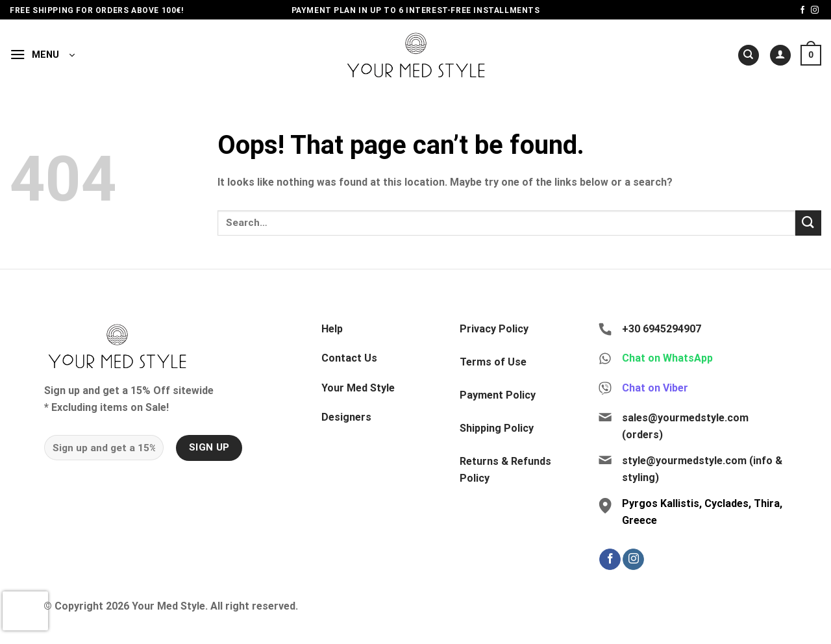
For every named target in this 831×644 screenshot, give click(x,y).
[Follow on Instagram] (815, 10)
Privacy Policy (494, 329)
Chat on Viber (655, 388)
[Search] (749, 56)
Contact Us (349, 358)
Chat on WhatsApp (667, 358)
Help (332, 329)
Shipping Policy (497, 428)
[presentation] (25, 611)
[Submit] (808, 223)
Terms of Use (493, 362)
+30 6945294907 (662, 329)
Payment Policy (498, 395)
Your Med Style (358, 388)
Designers (346, 417)
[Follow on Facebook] (802, 10)
